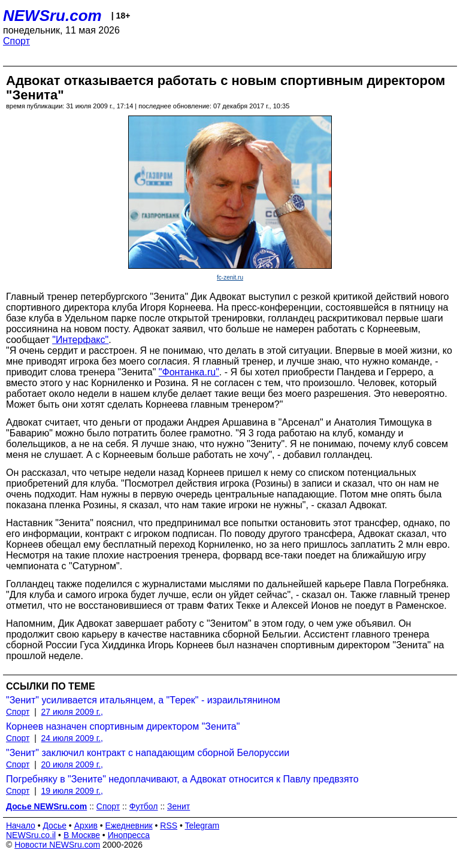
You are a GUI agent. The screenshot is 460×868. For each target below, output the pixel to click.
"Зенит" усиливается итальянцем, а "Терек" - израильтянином (143, 700)
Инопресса (129, 835)
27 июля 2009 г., (72, 712)
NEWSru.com (52, 16)
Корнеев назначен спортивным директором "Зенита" (123, 726)
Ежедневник (129, 825)
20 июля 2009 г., (72, 764)
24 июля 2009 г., (72, 738)
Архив (86, 825)
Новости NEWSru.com (57, 845)
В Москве (82, 835)
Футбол (144, 806)
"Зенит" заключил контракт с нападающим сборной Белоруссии (148, 753)
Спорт (16, 41)
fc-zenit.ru (230, 277)
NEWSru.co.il (31, 835)
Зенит (178, 806)
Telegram (202, 825)
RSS (169, 825)
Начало (21, 825)
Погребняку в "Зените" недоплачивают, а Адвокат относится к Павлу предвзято (182, 779)
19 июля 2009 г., (72, 791)
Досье (55, 825)
